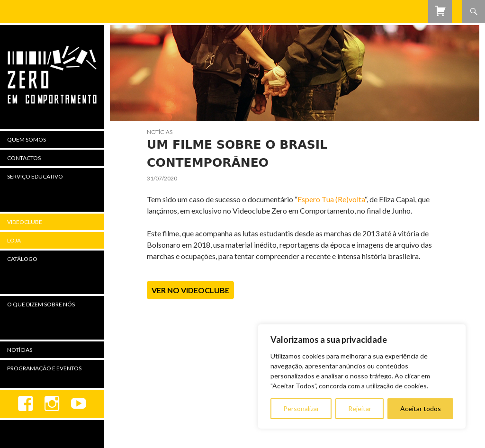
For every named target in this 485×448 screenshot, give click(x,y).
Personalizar (301, 408)
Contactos (24, 158)
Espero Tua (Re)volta (331, 199)
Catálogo (22, 259)
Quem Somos (27, 139)
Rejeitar (360, 408)
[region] (362, 376)
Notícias (160, 132)
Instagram (52, 404)
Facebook (26, 404)
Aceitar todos (421, 408)
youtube (79, 404)
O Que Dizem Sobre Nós (41, 304)
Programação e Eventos (44, 368)
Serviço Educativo (35, 176)
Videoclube (25, 222)
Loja (14, 240)
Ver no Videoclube (190, 290)
